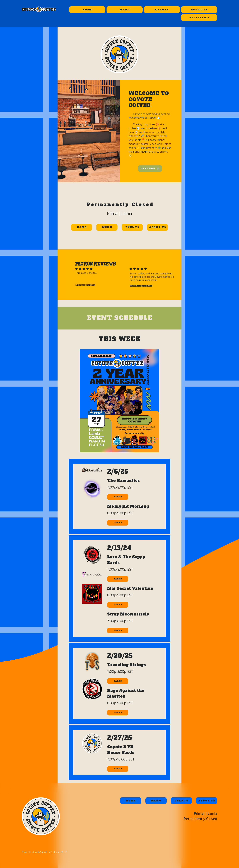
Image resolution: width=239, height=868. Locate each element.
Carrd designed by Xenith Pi (45, 852)
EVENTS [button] (162, 10)
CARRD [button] (118, 497)
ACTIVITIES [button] (199, 18)
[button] (150, 169)
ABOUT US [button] (199, 10)
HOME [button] (87, 10)
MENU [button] (125, 10)
